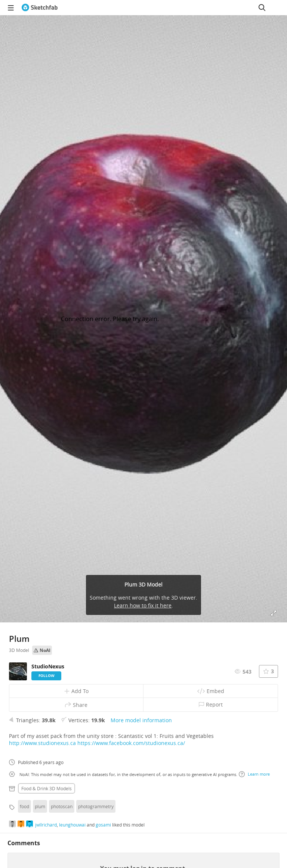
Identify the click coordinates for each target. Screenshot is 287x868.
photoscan (62, 806)
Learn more (254, 774)
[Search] (262, 7)
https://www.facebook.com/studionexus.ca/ (131, 743)
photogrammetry (96, 806)
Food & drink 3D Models (47, 788)
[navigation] (11, 7)
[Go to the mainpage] (40, 7)
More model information (141, 720)
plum (40, 806)
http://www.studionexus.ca (42, 743)
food (24, 806)
